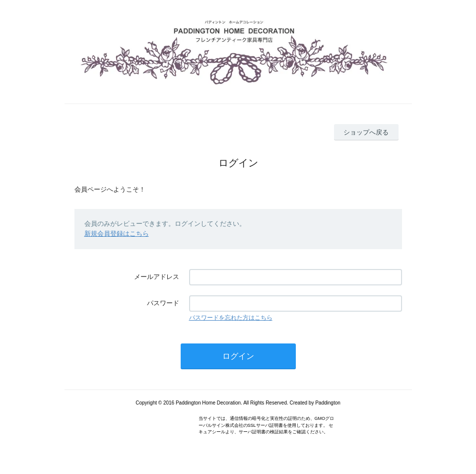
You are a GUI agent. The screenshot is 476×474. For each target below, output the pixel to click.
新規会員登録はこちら (117, 234)
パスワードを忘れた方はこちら (231, 318)
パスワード (163, 303)
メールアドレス (157, 277)
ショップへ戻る (366, 132)
